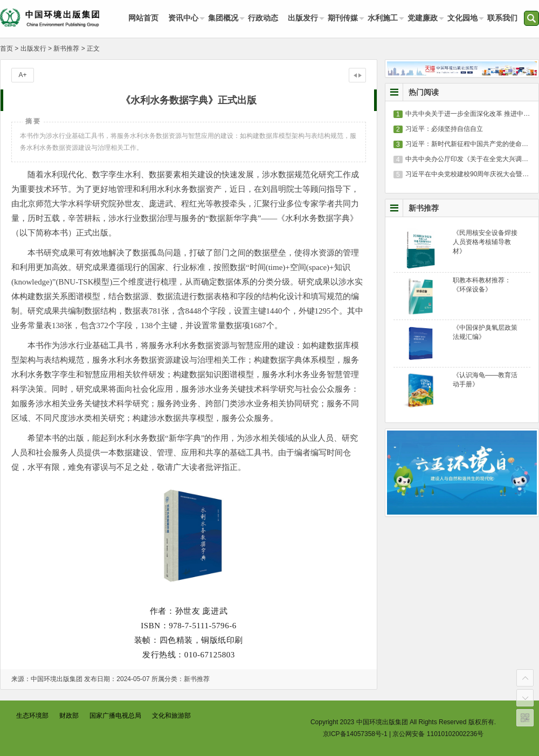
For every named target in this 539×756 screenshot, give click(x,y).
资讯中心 (183, 18)
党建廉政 (423, 18)
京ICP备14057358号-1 (355, 734)
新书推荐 (66, 48)
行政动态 (263, 18)
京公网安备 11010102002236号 (438, 734)
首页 (6, 48)
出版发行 (303, 18)
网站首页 (143, 18)
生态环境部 (32, 716)
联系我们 (502, 18)
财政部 (69, 716)
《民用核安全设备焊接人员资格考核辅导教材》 (485, 242)
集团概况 (223, 18)
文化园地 (462, 18)
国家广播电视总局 (115, 716)
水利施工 (383, 18)
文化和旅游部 (171, 716)
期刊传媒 (343, 18)
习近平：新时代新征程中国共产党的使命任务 (470, 144)
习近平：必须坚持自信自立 (444, 129)
